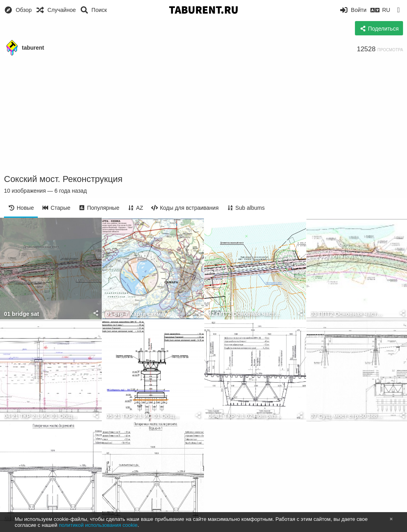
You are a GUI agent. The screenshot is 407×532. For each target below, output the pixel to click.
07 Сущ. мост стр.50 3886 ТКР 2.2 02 (347, 416)
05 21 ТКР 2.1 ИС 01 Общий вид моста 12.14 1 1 (143, 416)
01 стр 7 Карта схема (135, 314)
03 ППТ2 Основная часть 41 (347, 314)
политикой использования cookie (98, 525)
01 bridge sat (21, 314)
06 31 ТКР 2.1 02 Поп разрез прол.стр (245, 416)
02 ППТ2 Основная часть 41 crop (245, 314)
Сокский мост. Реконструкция (63, 179)
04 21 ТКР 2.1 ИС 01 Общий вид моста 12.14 (41, 416)
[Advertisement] (203, 115)
